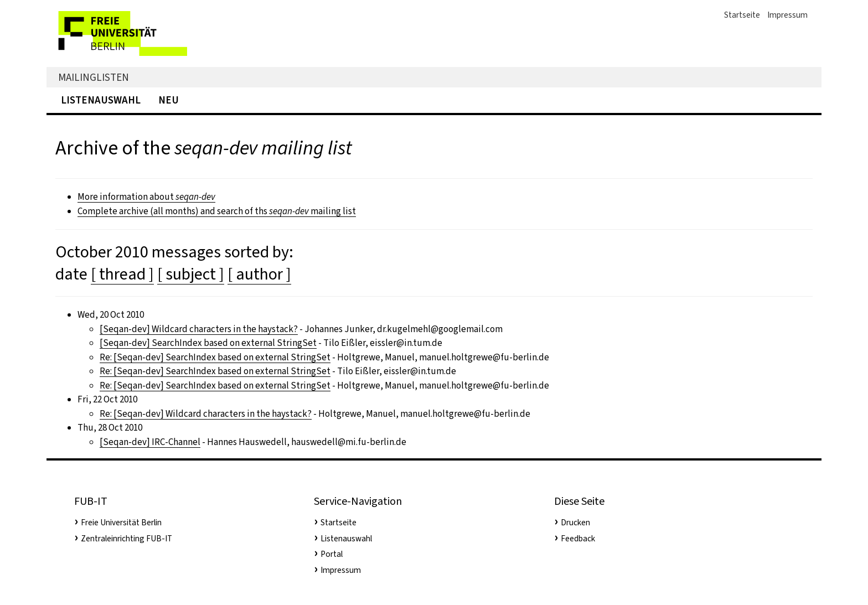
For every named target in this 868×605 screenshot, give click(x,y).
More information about (146, 197)
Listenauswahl (101, 100)
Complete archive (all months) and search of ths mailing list (217, 211)
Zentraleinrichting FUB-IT (126, 539)
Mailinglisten (94, 77)
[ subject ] (191, 274)
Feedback (578, 539)
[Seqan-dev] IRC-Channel (150, 442)
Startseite (742, 15)
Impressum (787, 15)
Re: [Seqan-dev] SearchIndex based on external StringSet (215, 357)
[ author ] (259, 274)
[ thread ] (122, 274)
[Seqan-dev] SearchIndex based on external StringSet (208, 343)
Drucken (575, 523)
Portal (332, 554)
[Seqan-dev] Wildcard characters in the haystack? (199, 329)
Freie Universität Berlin (121, 523)
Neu (169, 100)
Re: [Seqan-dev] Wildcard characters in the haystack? (206, 414)
